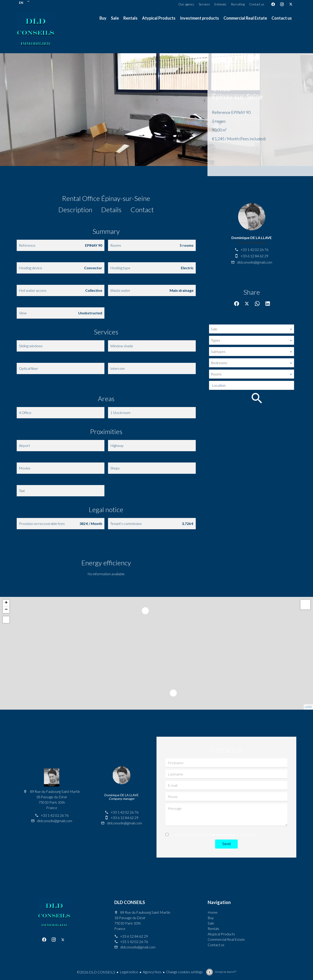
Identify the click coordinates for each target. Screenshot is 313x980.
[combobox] (252, 329)
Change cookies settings (184, 972)
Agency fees (152, 972)
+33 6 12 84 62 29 (254, 256)
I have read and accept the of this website (215, 834)
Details (111, 209)
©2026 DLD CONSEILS (96, 972)
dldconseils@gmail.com (255, 262)
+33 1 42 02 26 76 (254, 250)
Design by (225, 972)
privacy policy (224, 834)
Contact (142, 209)
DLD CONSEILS (130, 902)
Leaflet (308, 707)
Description (75, 209)
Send (226, 844)
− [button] (6, 610)
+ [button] (6, 603)
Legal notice (129, 972)
